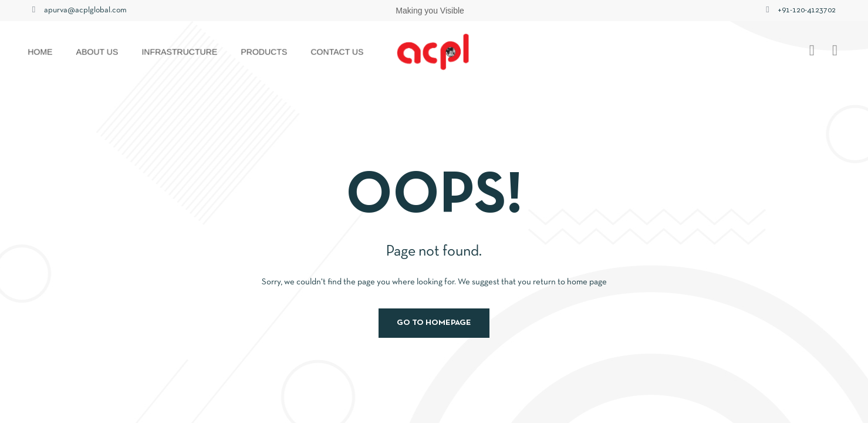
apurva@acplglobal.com (85, 10)
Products (265, 52)
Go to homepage (434, 323)
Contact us (337, 52)
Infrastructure (180, 52)
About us (98, 52)
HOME (42, 52)
